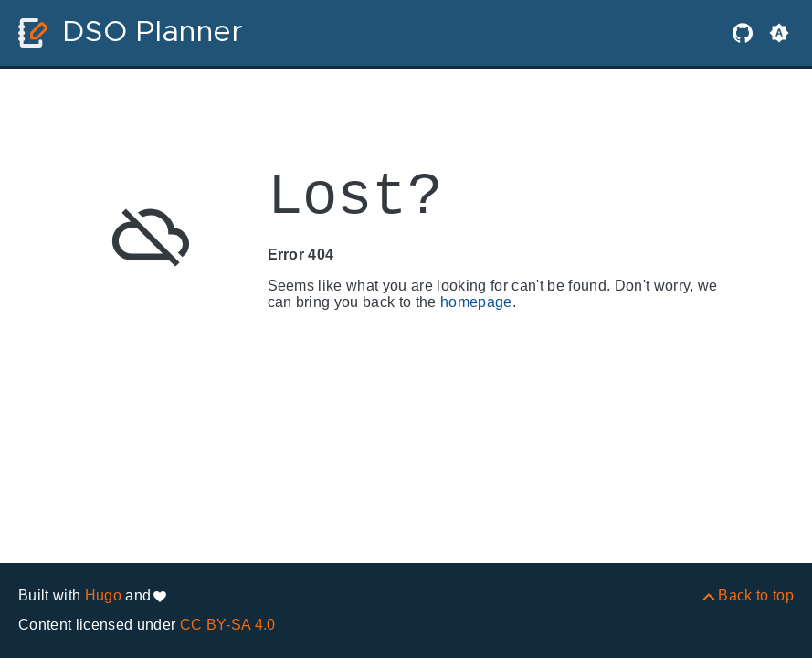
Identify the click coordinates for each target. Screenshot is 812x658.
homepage (476, 302)
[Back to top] (747, 595)
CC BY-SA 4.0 (228, 625)
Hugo (103, 595)
